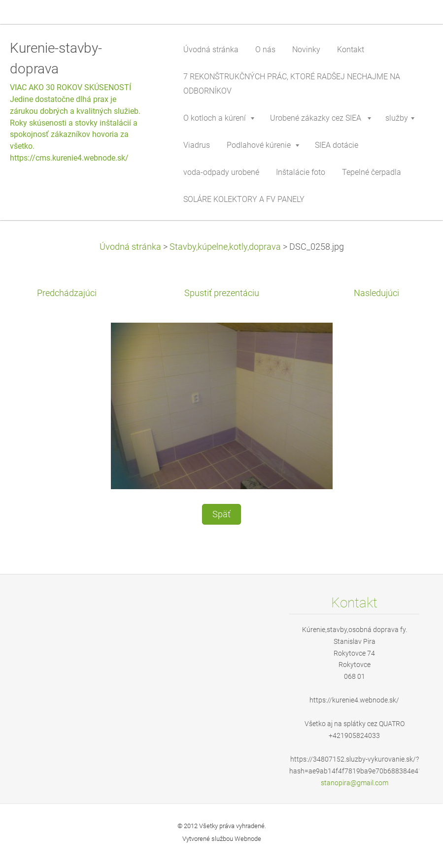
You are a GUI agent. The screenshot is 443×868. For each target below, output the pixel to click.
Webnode (248, 839)
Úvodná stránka (130, 247)
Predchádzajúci (67, 293)
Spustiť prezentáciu (222, 293)
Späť (221, 514)
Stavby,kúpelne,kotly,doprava (225, 247)
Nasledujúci (376, 293)
